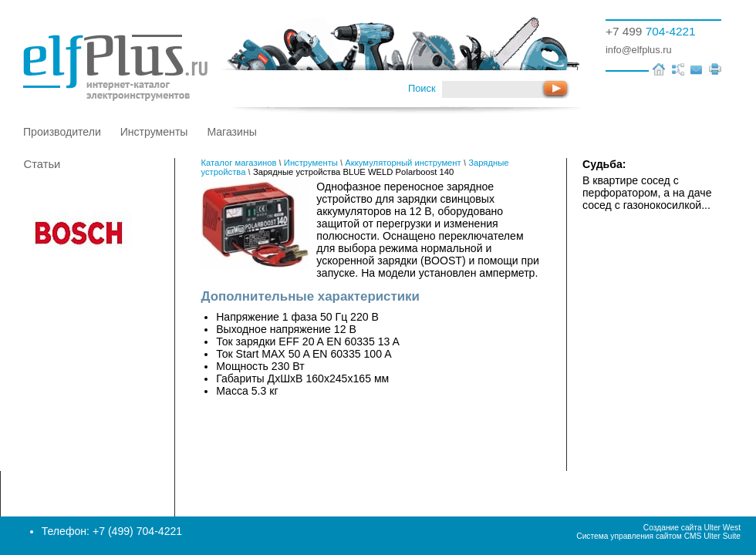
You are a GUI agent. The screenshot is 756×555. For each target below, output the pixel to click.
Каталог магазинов (239, 163)
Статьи (42, 164)
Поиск (422, 88)
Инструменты (154, 132)
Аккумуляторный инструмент (403, 163)
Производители (62, 132)
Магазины (231, 132)
